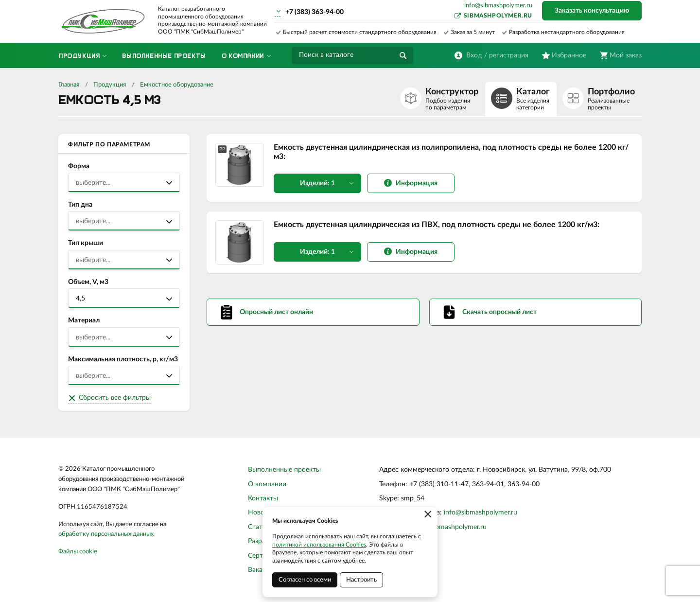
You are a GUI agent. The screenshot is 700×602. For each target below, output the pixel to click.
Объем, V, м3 (88, 282)
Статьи (259, 527)
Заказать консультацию (592, 11)
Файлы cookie (78, 552)
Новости (262, 513)
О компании (267, 484)
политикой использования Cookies (319, 545)
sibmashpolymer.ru (498, 16)
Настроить (361, 580)
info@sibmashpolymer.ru (498, 6)
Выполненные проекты (284, 470)
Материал (84, 320)
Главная (69, 85)
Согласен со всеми (305, 580)
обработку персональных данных (106, 534)
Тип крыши (86, 243)
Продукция (110, 85)
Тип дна (80, 205)
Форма (79, 166)
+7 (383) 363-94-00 (315, 12)
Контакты (263, 498)
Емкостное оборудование (177, 85)
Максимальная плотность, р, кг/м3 (123, 359)
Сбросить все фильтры (115, 398)
